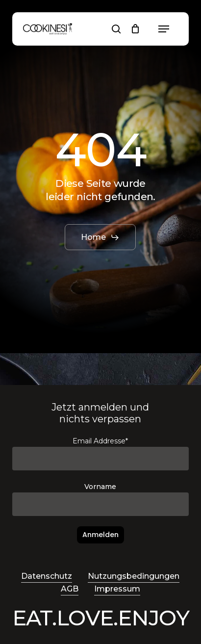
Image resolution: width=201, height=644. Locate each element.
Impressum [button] (117, 589)
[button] (164, 29)
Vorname (100, 487)
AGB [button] (70, 589)
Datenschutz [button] (47, 576)
